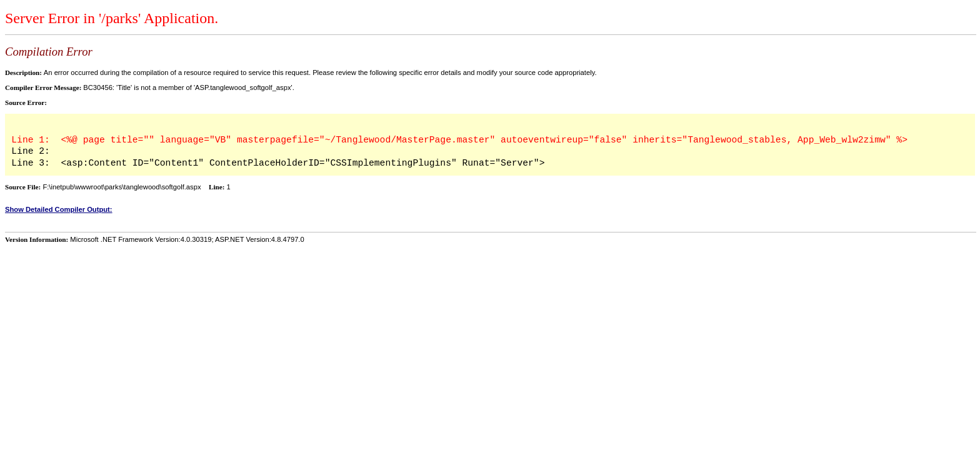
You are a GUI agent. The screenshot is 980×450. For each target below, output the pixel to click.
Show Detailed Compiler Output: (59, 209)
